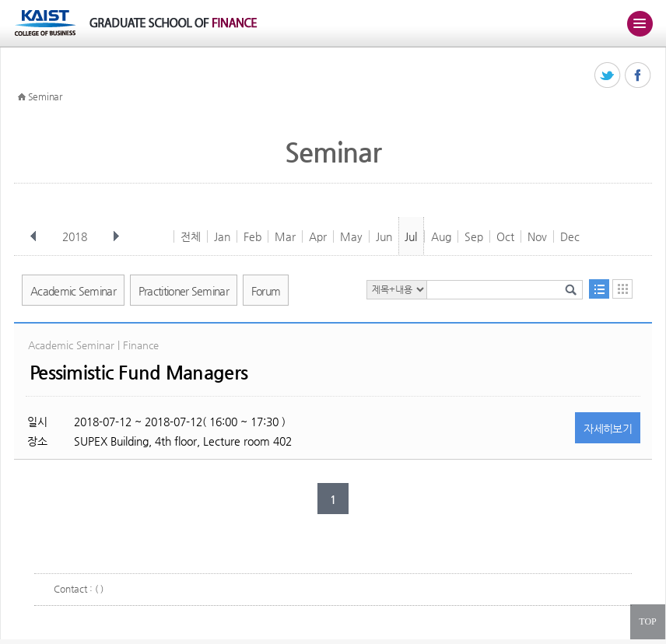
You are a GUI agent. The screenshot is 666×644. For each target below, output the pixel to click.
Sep (474, 236)
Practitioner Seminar (184, 291)
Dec (570, 236)
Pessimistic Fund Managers (138, 373)
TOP (647, 621)
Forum (266, 291)
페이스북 (638, 76)
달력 (622, 289)
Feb (252, 236)
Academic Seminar (73, 291)
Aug (441, 236)
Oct (505, 236)
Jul (411, 236)
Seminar (45, 96)
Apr (318, 236)
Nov (537, 236)
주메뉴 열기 (640, 23)
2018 (76, 236)
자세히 (608, 429)
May (351, 236)
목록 (599, 289)
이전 (33, 236)
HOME (22, 97)
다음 (116, 236)
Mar (285, 236)
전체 (191, 236)
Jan (222, 236)
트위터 (608, 76)
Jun (384, 236)
